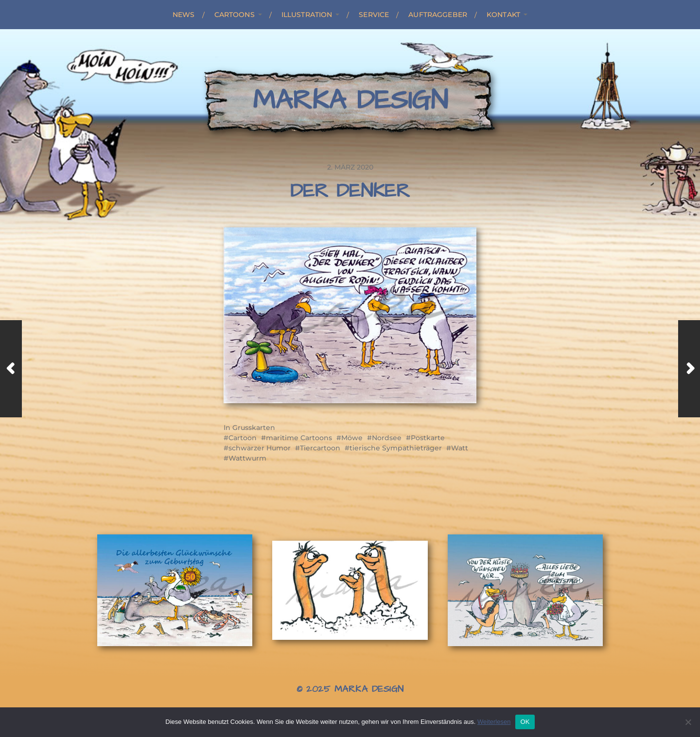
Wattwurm (247, 458)
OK (525, 722)
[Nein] (688, 722)
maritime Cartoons (299, 438)
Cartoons (235, 15)
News (184, 15)
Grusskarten (254, 428)
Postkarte (428, 438)
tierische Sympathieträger (396, 448)
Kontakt (503, 15)
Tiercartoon (320, 448)
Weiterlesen (494, 722)
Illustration (307, 15)
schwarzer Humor (260, 448)
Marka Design (350, 101)
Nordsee (387, 438)
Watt (460, 448)
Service (374, 15)
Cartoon (243, 438)
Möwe (352, 438)
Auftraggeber (438, 15)
